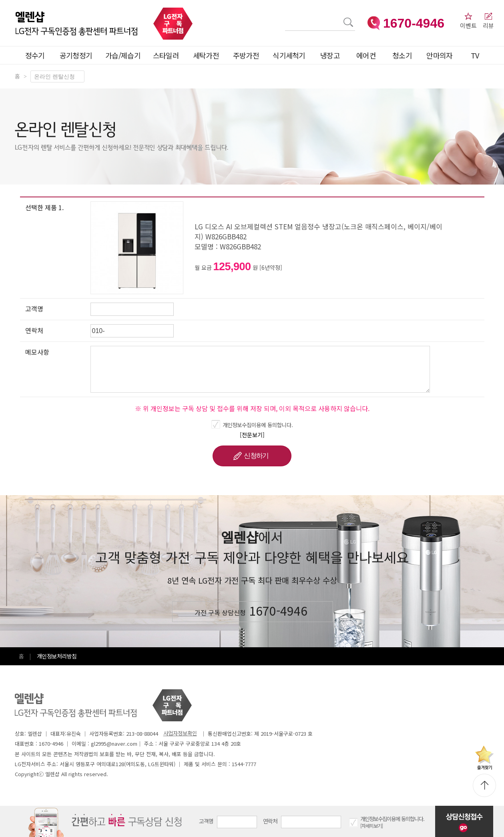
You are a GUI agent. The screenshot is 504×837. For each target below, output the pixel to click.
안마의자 (441, 55)
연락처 (270, 821)
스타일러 (166, 55)
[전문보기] (252, 435)
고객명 (206, 821)
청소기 (402, 55)
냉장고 (330, 55)
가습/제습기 (123, 55)
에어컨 (366, 55)
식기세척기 (289, 55)
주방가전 (246, 55)
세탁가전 (206, 55)
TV (475, 55)
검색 (285, 17)
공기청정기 (76, 55)
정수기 (35, 55)
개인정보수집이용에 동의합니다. (258, 425)
